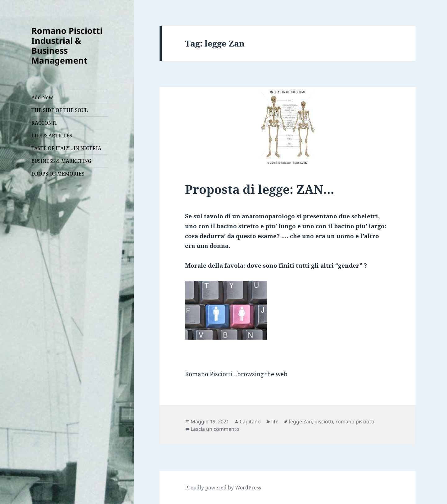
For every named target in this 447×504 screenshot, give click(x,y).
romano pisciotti (355, 421)
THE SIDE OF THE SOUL (60, 110)
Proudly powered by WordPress (223, 488)
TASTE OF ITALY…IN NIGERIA (66, 148)
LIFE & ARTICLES (52, 136)
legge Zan (300, 421)
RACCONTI (44, 123)
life (275, 421)
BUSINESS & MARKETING (61, 161)
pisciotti (324, 421)
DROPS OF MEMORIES (58, 174)
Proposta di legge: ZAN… (260, 189)
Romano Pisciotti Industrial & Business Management (67, 45)
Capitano (250, 421)
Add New (42, 97)
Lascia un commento (215, 429)
